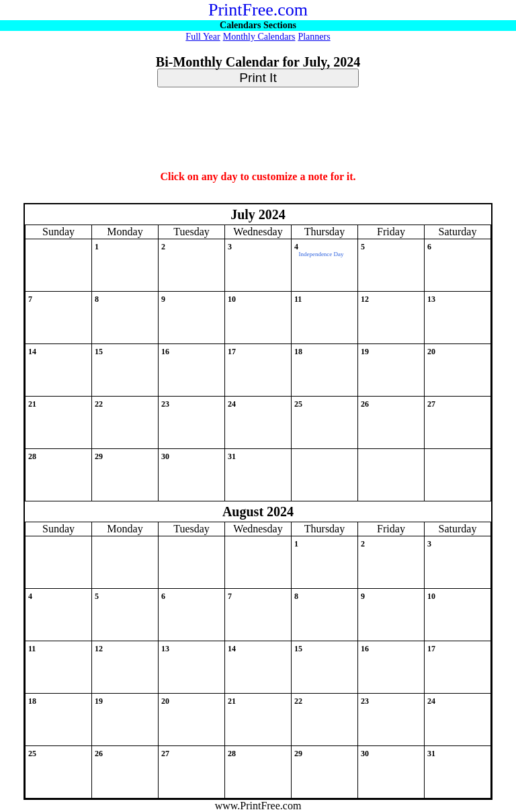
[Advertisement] (258, 130)
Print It (258, 78)
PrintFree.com (258, 10)
